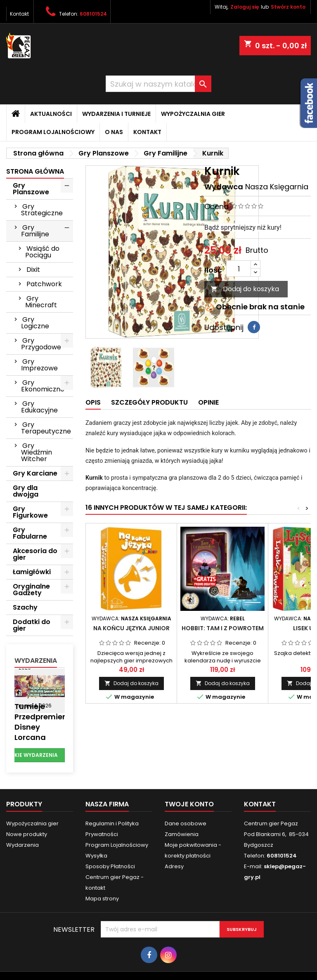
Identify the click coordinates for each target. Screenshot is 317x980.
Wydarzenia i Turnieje (116, 114)
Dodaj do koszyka (245, 289)
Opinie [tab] (208, 402)
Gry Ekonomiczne (43, 386)
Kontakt (19, 14)
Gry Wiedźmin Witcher (37, 452)
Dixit (33, 270)
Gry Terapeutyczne (46, 428)
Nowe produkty (27, 834)
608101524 (93, 14)
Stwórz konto (288, 7)
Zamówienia (182, 834)
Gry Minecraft (41, 302)
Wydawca (224, 187)
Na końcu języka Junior (131, 628)
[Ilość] (239, 269)
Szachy (25, 607)
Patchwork (44, 284)
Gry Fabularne (30, 533)
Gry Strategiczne (42, 210)
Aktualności (51, 114)
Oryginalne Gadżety (31, 590)
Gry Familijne (35, 231)
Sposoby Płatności (110, 866)
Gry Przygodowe (41, 344)
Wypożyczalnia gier (193, 114)
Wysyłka (96, 856)
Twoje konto (189, 804)
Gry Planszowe (31, 189)
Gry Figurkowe (30, 512)
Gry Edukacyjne (39, 407)
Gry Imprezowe (39, 365)
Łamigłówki (32, 572)
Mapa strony (102, 899)
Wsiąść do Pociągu (42, 252)
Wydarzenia (36, 661)
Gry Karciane (35, 473)
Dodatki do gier (32, 625)
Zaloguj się (245, 7)
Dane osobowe (186, 823)
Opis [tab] (93, 402)
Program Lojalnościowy (53, 132)
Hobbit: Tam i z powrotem (223, 628)
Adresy (174, 866)
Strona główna (35, 171)
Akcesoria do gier (35, 554)
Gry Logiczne (35, 323)
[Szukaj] (158, 84)
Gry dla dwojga (26, 491)
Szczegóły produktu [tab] (149, 402)
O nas (114, 132)
